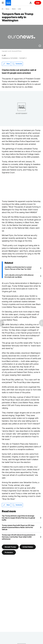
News (8, 9)
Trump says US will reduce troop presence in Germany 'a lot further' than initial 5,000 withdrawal (19, 537)
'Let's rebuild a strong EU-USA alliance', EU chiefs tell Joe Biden (19, 276)
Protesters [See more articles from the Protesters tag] (9, 552)
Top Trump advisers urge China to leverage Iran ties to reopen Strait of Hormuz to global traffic (18, 518)
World (14, 9)
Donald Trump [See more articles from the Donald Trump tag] (10, 547)
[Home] (3, 9)
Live (38, 3)
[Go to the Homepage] (8, 3)
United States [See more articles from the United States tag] (28, 547)
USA (19, 9)
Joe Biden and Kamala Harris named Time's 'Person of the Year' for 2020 (18, 268)
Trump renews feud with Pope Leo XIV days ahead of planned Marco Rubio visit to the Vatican (18, 527)
